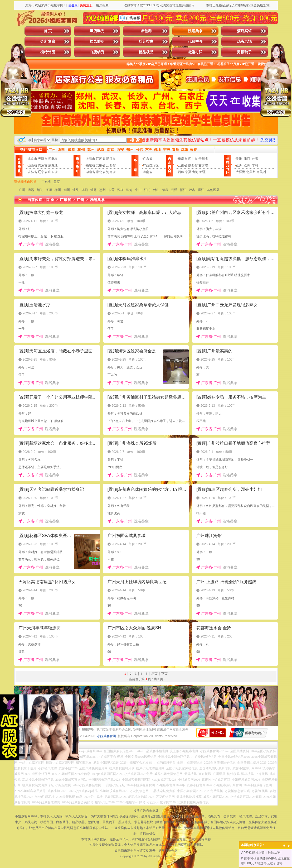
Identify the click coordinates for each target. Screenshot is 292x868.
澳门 (247, 159)
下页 (164, 674)
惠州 (103, 190)
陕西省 (193, 165)
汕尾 (94, 190)
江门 (147, 190)
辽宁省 (43, 172)
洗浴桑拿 (195, 31)
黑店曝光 (97, 31)
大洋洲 (241, 172)
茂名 (192, 190)
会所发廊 (48, 42)
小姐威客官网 (106, 736)
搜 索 (135, 140)
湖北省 (101, 172)
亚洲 (239, 165)
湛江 (201, 190)
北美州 (251, 172)
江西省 (111, 165)
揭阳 (85, 190)
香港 (239, 159)
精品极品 (146, 52)
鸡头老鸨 (244, 42)
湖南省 (90, 172)
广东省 (148, 159)
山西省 (32, 165)
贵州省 (203, 159)
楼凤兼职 (97, 42)
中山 (138, 190)
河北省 (53, 159)
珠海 (129, 190)
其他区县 (213, 190)
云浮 (174, 190)
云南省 (183, 165)
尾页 (154, 674)
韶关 (40, 190)
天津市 (43, 159)
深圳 (120, 190)
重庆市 (183, 159)
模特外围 (48, 52)
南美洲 (261, 172)
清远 (31, 190)
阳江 (183, 190)
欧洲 (247, 165)
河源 (49, 190)
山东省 (53, 172)
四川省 (193, 159)
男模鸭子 (244, 52)
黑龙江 (53, 165)
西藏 (181, 172)
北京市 (32, 159)
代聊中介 (195, 42)
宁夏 (188, 172)
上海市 (90, 159)
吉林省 (32, 172)
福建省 (90, 165)
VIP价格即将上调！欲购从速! (261, 853)
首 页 (48, 31)
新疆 (202, 172)
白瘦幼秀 (97, 52)
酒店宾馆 (244, 31)
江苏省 (101, 159)
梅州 (58, 190)
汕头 (76, 190)
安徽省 (101, 165)
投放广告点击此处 (146, 811)
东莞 (111, 190)
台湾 (255, 159)
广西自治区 (151, 165)
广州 (22, 190)
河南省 (111, 172)
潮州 (67, 190)
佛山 (156, 190)
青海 (195, 172)
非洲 (255, 165)
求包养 (146, 31)
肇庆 (165, 190)
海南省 (148, 172)
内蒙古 (43, 165)
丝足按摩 (146, 42)
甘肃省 (203, 165)
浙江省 (111, 159)
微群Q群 (195, 52)
